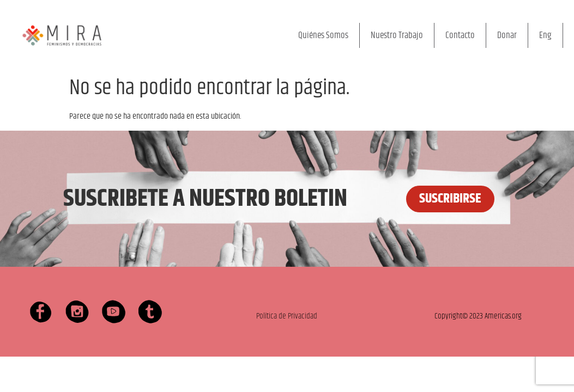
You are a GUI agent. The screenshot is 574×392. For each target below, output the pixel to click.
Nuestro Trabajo (397, 35)
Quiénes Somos (323, 35)
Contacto (460, 35)
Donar (507, 35)
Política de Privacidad (287, 316)
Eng (545, 35)
